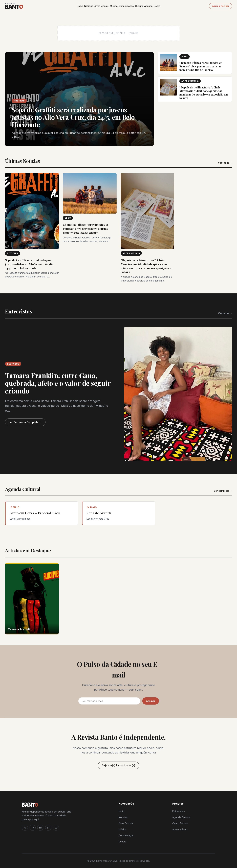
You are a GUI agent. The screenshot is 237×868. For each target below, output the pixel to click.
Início (121, 811)
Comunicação (126, 6)
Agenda (148, 6)
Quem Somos (180, 823)
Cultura (139, 6)
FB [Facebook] (40, 828)
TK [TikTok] (33, 828)
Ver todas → (225, 163)
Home (80, 6)
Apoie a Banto (180, 829)
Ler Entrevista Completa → (25, 422)
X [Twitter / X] (56, 828)
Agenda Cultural (181, 817)
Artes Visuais (101, 6)
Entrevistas (179, 811)
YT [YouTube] (48, 828)
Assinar (150, 701)
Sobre (157, 6)
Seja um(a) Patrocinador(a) (119, 765)
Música (114, 6)
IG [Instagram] (25, 828)
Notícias (89, 6)
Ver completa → (223, 491)
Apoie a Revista (221, 6)
